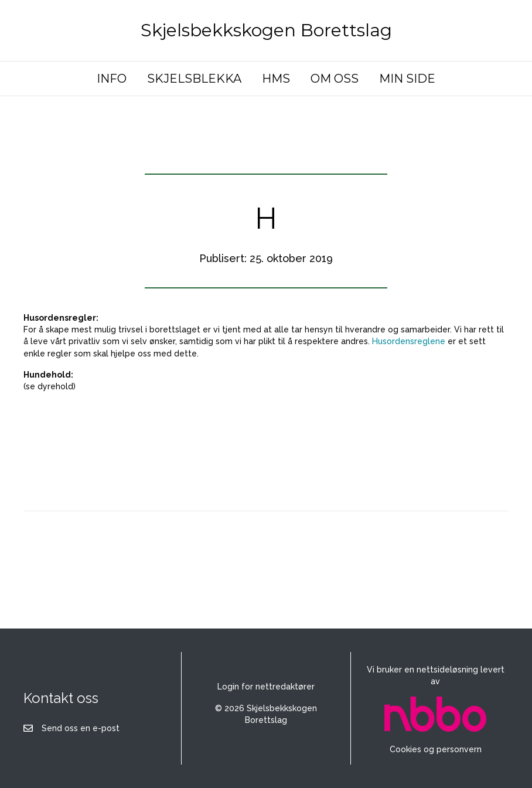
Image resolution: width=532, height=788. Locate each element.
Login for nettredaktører (266, 687)
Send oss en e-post (81, 728)
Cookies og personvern (436, 749)
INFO (112, 79)
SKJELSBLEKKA (194, 79)
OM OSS (335, 79)
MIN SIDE (407, 79)
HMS (276, 79)
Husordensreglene (409, 341)
